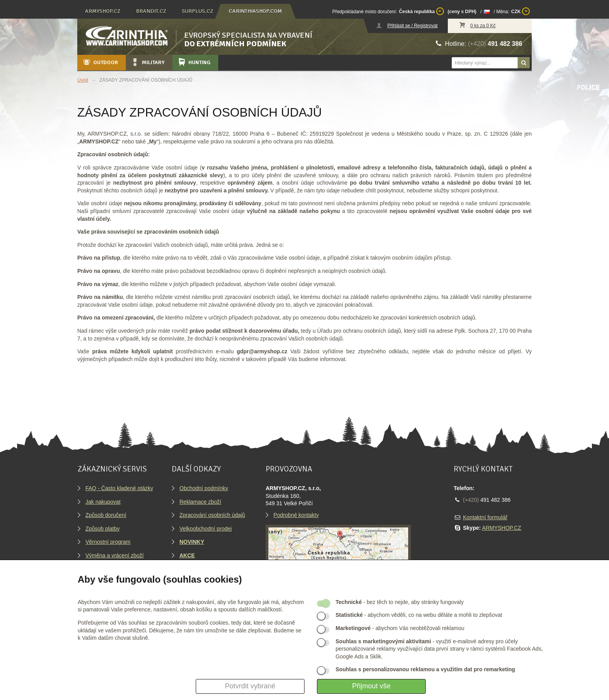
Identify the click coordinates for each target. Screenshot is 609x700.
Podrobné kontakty (296, 515)
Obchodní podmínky (204, 488)
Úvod (83, 80)
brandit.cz (151, 11)
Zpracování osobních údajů (212, 515)
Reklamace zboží (200, 502)
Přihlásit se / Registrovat (412, 26)
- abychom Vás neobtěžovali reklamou (400, 628)
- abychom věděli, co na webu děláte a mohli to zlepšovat (419, 615)
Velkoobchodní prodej (206, 529)
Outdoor (100, 62)
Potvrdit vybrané (250, 686)
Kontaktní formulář (485, 517)
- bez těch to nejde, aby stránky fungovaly (400, 602)
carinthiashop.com (255, 11)
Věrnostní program (108, 542)
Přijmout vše (371, 686)
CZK (520, 11)
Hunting (194, 62)
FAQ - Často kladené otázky (119, 488)
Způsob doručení (106, 515)
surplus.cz (197, 11)
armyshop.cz (103, 11)
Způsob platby (103, 529)
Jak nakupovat (103, 502)
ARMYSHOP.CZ (502, 528)
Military (148, 62)
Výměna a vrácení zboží (115, 555)
